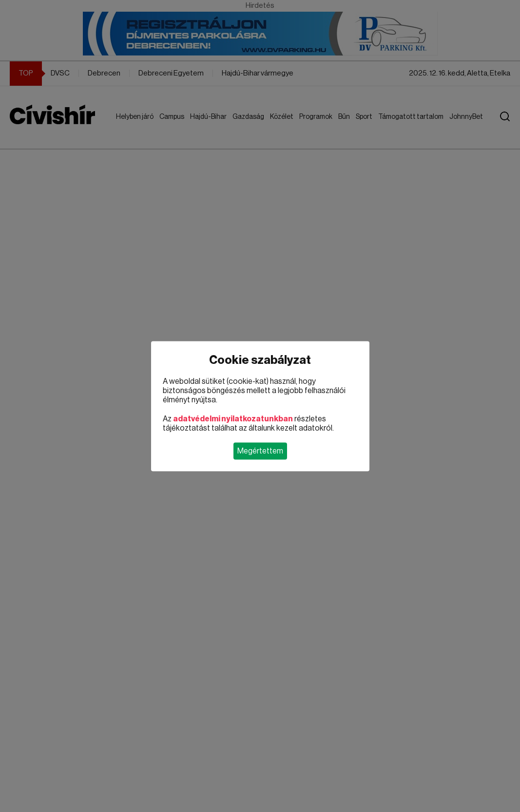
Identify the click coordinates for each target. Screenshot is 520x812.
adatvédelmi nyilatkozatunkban (233, 418)
